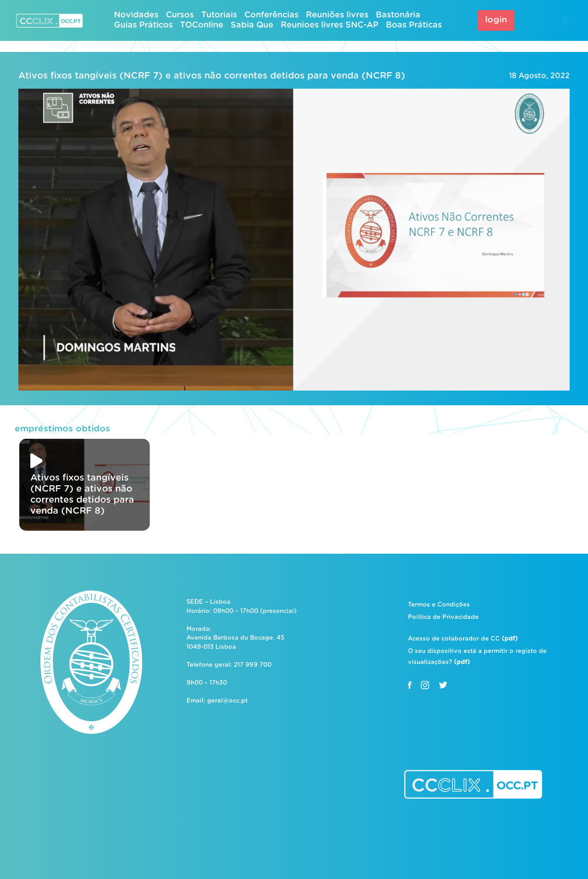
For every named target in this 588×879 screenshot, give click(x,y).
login (496, 20)
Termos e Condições (439, 605)
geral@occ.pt (227, 701)
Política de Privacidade (443, 617)
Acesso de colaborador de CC (463, 639)
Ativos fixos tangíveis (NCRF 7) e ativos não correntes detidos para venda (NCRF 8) (212, 76)
